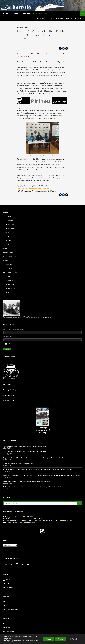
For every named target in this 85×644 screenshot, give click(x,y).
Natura (8, 245)
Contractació (10, 265)
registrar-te (48, 317)
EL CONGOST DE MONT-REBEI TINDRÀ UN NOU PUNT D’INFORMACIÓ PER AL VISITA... (31, 521)
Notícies (6, 213)
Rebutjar (58, 639)
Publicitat (6, 261)
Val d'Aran (27, 27)
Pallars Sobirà (10, 229)
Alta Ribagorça (10, 221)
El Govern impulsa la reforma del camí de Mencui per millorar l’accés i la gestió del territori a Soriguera (34, 487)
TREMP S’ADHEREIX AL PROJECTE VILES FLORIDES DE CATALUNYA (25, 452)
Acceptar (45, 639)
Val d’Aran (9, 233)
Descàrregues (7, 384)
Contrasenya (7, 337)
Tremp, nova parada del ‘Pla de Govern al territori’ (18, 464)
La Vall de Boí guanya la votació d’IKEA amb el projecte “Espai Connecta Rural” (27, 481)
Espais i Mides (9, 269)
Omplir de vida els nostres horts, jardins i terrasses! (18, 519)
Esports (20, 27)
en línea (9, 357)
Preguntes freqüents (9, 400)
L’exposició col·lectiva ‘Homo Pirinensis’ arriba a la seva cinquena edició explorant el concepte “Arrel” (33, 458)
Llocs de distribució (10, 257)
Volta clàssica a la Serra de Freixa (13, 523)
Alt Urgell (9, 217)
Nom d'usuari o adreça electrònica (13, 329)
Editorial (6, 249)
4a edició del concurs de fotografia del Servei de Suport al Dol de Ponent (25, 446)
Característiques (9, 253)
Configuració (73, 639)
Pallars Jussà (10, 225)
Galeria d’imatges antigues (12, 273)
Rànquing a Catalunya (10, 390)
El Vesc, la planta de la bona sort (13, 517)
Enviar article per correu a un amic (67, 49)
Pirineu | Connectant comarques (17, 13)
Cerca (79, 503)
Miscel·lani (9, 237)
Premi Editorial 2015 (10, 395)
